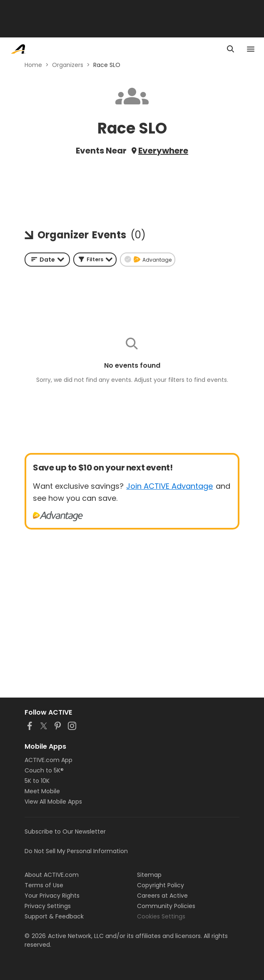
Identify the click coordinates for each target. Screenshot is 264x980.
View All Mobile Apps (53, 802)
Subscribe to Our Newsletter (65, 832)
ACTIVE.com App (49, 760)
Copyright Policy (161, 885)
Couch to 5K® (44, 770)
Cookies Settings (161, 916)
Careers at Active (162, 896)
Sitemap (149, 875)
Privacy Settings (48, 906)
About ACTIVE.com (52, 875)
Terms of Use (44, 885)
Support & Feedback (54, 916)
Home (33, 65)
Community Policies (166, 906)
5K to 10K (37, 781)
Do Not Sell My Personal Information (76, 851)
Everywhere (163, 151)
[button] (95, 260)
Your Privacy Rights (52, 896)
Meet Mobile (42, 791)
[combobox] (47, 260)
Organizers (68, 65)
